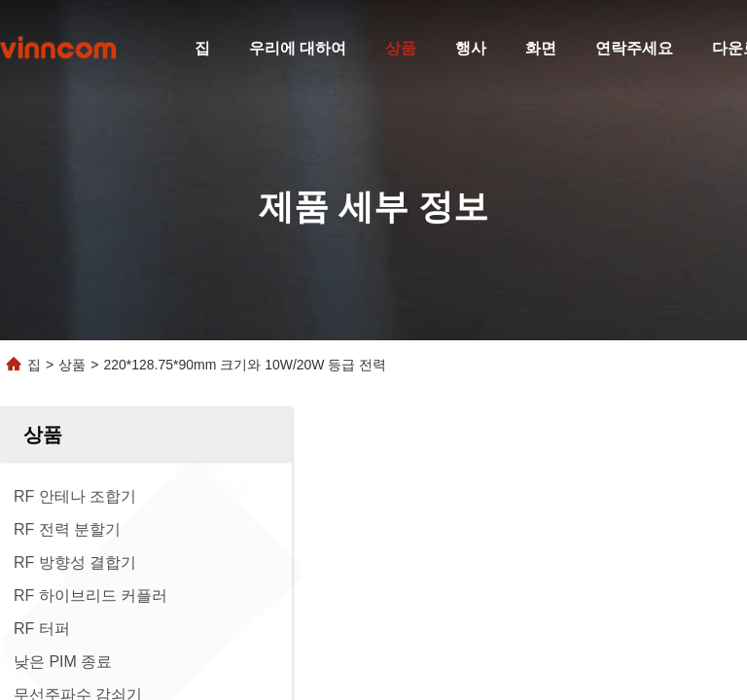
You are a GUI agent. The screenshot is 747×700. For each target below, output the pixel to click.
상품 (401, 48)
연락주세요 (634, 48)
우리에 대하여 (298, 48)
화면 (541, 48)
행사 (471, 48)
